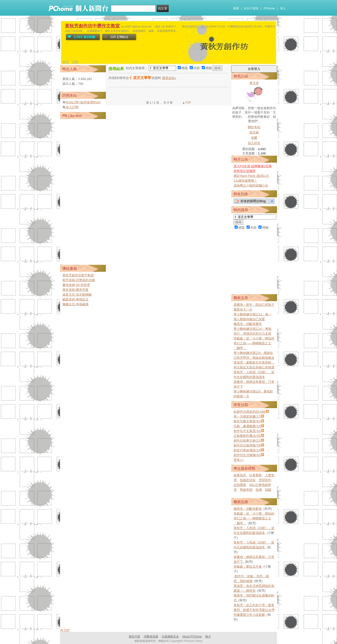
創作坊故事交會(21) (247, 441)
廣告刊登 (135, 637)
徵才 (208, 637)
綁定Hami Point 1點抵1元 (251, 176)
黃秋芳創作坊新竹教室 (78, 275)
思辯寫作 (265, 480)
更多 (239, 460)
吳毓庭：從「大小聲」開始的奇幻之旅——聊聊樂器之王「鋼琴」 (254, 343)
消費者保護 (151, 637)
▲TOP (186, 103)
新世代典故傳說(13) (247, 450)
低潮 (259, 490)
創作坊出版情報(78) (247, 445)
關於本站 (254, 127)
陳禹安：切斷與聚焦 (248, 324)
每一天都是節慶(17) (247, 416)
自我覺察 (240, 485)
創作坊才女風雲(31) (247, 431)
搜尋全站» (169, 78)
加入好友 (254, 143)
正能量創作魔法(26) (247, 436)
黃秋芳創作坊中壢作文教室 (92, 26)
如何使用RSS (90, 102)
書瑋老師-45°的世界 (76, 285)
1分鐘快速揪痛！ (245, 181)
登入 (283, 8)
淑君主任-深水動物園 (77, 295)
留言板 (254, 132)
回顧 (268, 490)
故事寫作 (240, 475)
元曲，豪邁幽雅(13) (247, 426)
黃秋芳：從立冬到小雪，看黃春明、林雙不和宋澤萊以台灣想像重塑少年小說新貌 (254, 610)
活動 (75, 62)
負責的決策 (248, 480)
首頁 (66, 62)
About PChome (192, 637)
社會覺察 (256, 475)
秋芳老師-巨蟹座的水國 (79, 280)
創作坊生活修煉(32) (247, 455)
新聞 (236, 8)
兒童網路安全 (170, 637)
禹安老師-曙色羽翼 (75, 290)
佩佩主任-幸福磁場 (75, 304)
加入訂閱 (72, 107)
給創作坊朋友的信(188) (250, 412)
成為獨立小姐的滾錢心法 (251, 185)
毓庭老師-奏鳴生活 (75, 299)
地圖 (254, 138)
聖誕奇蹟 (246, 490)
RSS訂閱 (72, 102)
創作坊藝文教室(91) (247, 421)
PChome (269, 8)
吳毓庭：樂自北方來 (248, 567)
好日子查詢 (251, 8)
